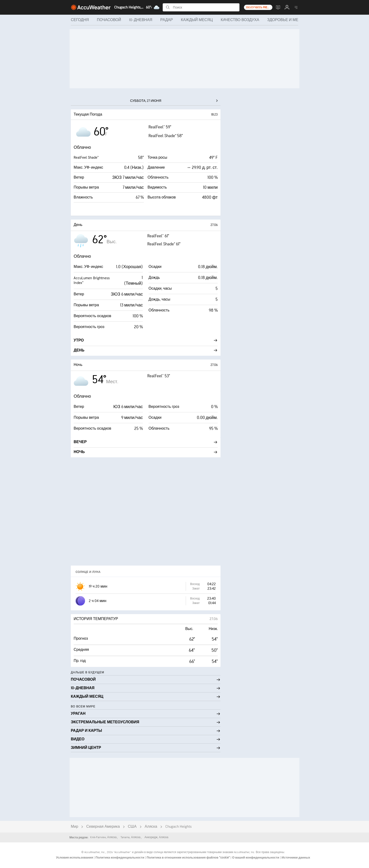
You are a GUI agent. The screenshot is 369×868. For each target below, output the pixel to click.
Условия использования (75, 858)
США (132, 827)
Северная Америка (103, 827)
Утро (146, 340)
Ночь (146, 452)
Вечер (146, 442)
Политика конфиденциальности (120, 858)
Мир (74, 827)
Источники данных (296, 858)
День (146, 350)
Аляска (151, 827)
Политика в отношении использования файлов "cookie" (189, 858)
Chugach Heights (178, 827)
